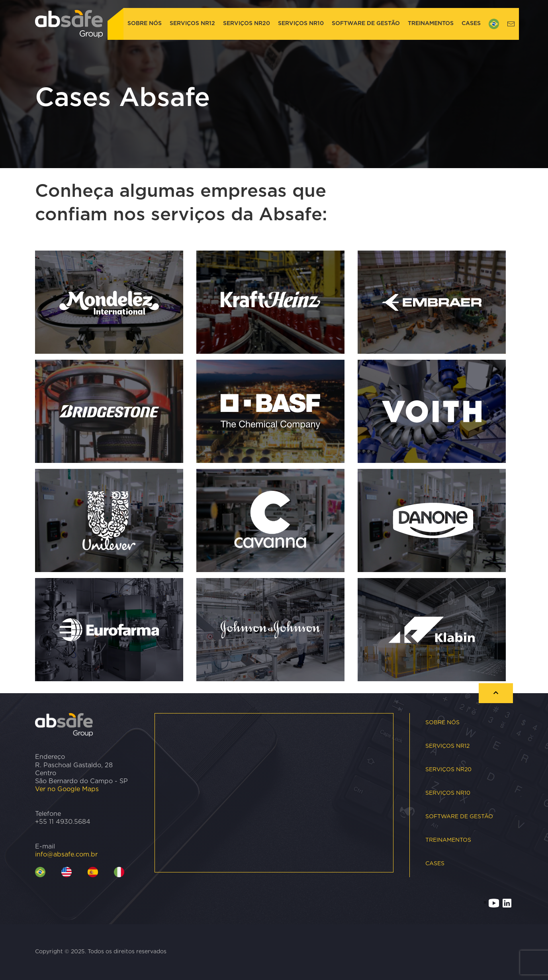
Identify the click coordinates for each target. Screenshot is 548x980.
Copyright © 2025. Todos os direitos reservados (101, 952)
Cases (471, 24)
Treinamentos (431, 24)
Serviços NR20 (247, 24)
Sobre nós (145, 24)
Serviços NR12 (192, 24)
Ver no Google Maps (67, 789)
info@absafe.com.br (66, 855)
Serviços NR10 (301, 24)
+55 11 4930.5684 (63, 822)
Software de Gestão (366, 24)
